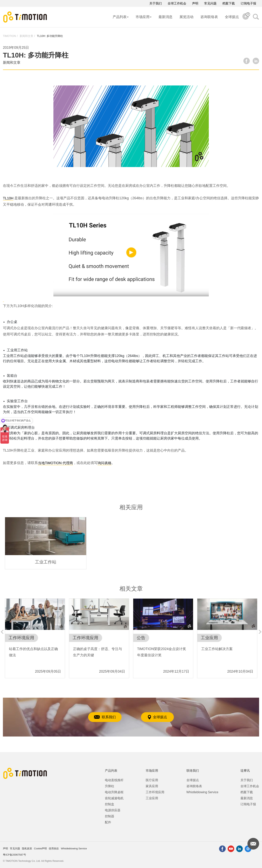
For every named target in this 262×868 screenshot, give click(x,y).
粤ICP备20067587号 (14, 855)
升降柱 (110, 786)
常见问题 (210, 3)
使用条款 (54, 848)
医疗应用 (152, 780)
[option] (46, 543)
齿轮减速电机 (114, 798)
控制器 (110, 816)
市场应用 (144, 17)
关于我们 (156, 3)
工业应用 (152, 798)
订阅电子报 (248, 3)
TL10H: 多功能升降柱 (50, 36)
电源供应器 (113, 810)
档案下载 (229, 3)
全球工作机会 (177, 3)
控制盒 (110, 804)
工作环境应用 (155, 792)
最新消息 (165, 17)
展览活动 (186, 17)
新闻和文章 (26, 36)
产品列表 (121, 17)
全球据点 (232, 17)
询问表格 (104, 463)
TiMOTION (9, 36)
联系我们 (105, 717)
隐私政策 (27, 848)
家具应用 (152, 786)
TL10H (8, 198)
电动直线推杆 (114, 780)
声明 (195, 3)
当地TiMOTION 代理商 (55, 463)
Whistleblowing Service (202, 792)
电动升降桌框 (114, 792)
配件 (108, 822)
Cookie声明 (40, 848)
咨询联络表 (209, 17)
